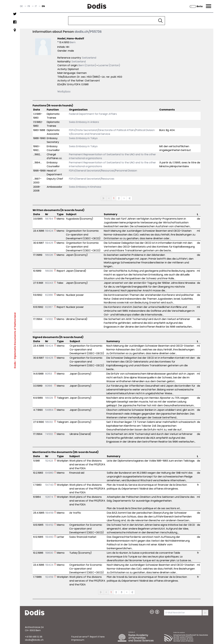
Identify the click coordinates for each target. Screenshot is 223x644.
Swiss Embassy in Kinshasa (85, 187)
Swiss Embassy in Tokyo (83, 138)
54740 (49, 485)
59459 (49, 513)
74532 (49, 319)
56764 (49, 219)
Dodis (15, 365)
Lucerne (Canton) (109, 65)
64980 (49, 473)
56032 (49, 422)
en (43, 6)
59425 (49, 243)
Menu (208, 4)
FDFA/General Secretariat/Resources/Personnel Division (103, 171)
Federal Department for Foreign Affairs (93, 114)
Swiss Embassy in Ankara (84, 122)
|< (104, 198)
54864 (49, 410)
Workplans (64, 91)
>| (129, 198)
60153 (49, 374)
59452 (49, 525)
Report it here (97, 637)
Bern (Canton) (87, 65)
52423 (49, 461)
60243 (49, 283)
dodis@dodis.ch (34, 640)
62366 (49, 295)
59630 (49, 553)
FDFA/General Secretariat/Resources (92, 179)
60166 (49, 386)
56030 (49, 271)
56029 (49, 398)
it (36, 6)
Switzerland (89, 58)
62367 (49, 307)
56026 (49, 255)
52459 (49, 577)
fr (29, 6)
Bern (73, 42)
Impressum (78, 640)
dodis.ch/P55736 (88, 32)
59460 (49, 537)
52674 (49, 497)
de (21, 6)
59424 (49, 231)
